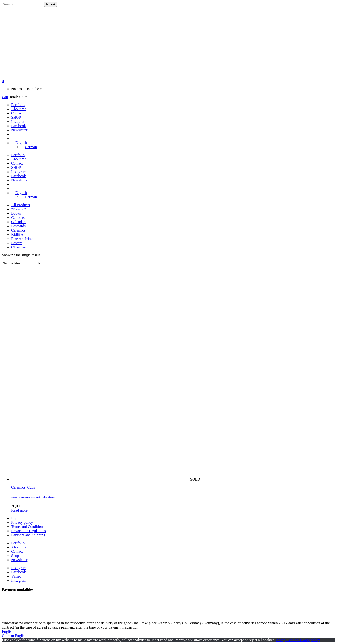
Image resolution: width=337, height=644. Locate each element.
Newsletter (19, 560)
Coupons (18, 218)
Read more (19, 510)
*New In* (19, 209)
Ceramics (18, 230)
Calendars (19, 222)
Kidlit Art (18, 234)
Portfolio (18, 543)
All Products (21, 205)
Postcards (18, 226)
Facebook (18, 572)
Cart (5, 97)
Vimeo (16, 576)
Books (16, 213)
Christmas (19, 247)
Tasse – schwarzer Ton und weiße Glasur (33, 497)
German (8, 636)
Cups (31, 487)
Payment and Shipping (28, 535)
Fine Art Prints (22, 239)
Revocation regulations (29, 531)
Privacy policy (22, 522)
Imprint (17, 518)
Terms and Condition (27, 527)
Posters (17, 243)
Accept (281, 640)
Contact (17, 551)
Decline (292, 640)
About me (19, 547)
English (8, 631)
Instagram (19, 568)
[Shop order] (22, 263)
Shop (15, 556)
